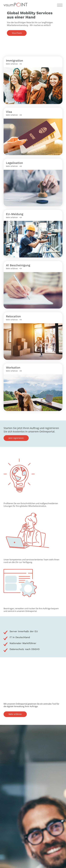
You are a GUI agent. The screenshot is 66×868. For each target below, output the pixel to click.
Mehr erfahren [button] (15, 714)
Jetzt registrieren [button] (16, 438)
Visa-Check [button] (17, 33)
